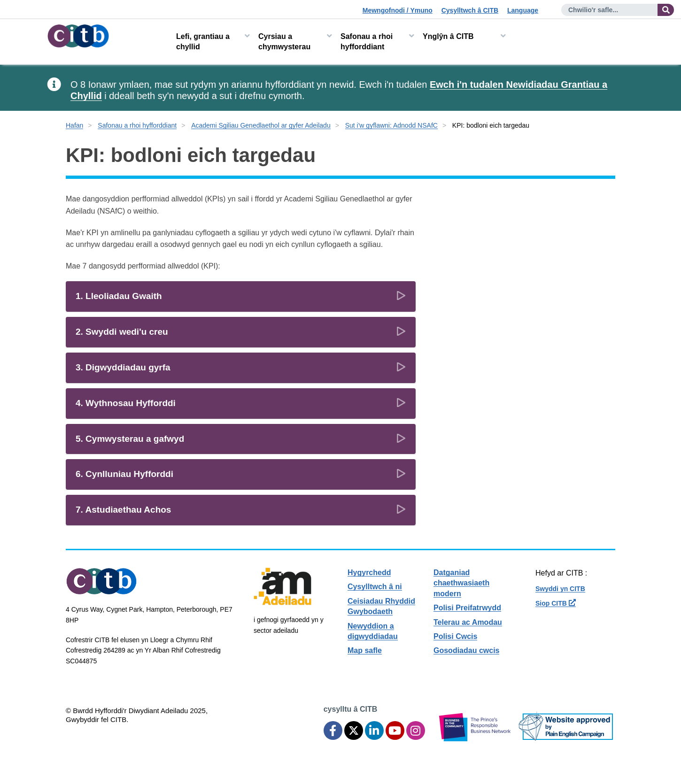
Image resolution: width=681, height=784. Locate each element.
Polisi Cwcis (455, 636)
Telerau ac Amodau (468, 622)
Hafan (74, 125)
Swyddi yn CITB (560, 589)
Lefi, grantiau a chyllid (203, 42)
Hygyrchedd (369, 573)
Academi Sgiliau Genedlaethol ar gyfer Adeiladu (261, 125)
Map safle (365, 650)
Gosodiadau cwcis (466, 650)
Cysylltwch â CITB (470, 10)
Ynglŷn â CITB (448, 36)
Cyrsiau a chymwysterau (284, 42)
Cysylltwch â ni (375, 587)
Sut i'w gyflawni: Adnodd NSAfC (391, 125)
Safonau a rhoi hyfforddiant (367, 42)
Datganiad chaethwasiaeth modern (461, 583)
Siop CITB (556, 603)
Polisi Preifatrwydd (467, 608)
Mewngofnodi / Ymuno (398, 10)
